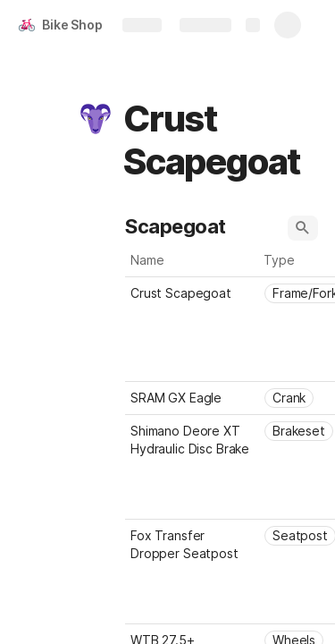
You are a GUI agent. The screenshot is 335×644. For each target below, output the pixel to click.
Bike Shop (72, 25)
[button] (96, 119)
